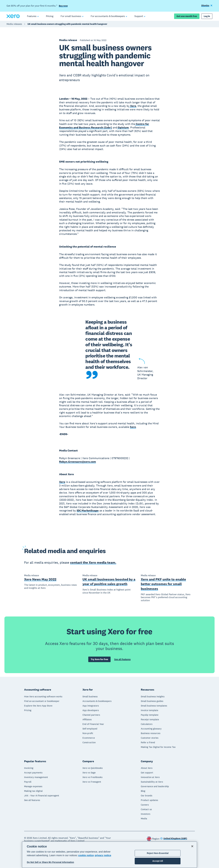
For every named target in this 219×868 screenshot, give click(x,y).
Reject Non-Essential (158, 853)
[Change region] (174, 839)
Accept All (158, 861)
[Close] (192, 846)
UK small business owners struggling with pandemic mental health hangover (67, 24)
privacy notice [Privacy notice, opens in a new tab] (103, 855)
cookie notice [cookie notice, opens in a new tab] (86, 855)
